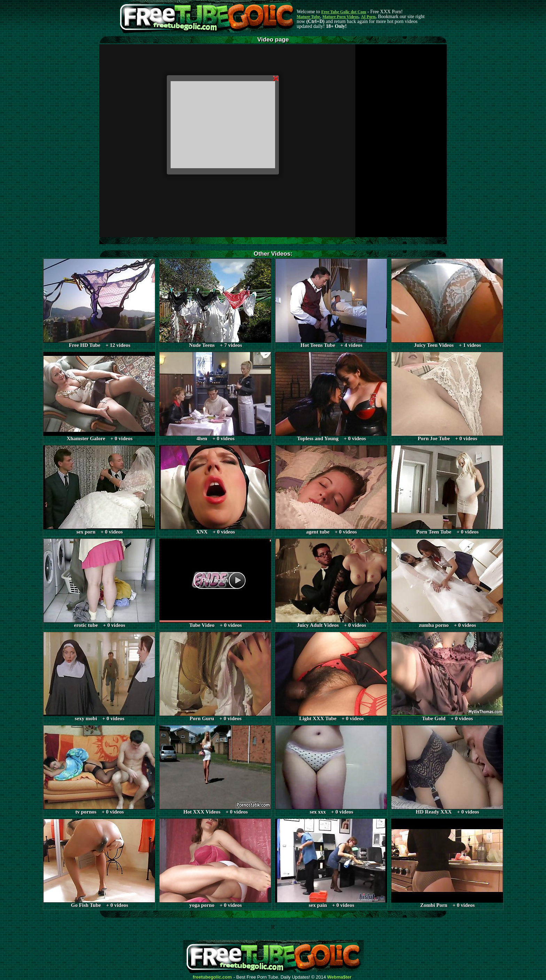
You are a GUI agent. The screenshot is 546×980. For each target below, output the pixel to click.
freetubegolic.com (212, 977)
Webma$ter (340, 977)
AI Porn (368, 17)
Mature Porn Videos (341, 17)
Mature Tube (308, 17)
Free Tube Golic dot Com (344, 12)
